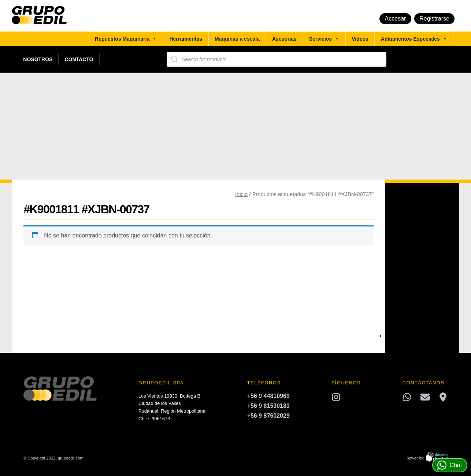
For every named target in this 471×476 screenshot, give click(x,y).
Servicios (324, 39)
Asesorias (284, 39)
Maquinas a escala (237, 39)
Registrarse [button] (434, 19)
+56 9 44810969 (268, 396)
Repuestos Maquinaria (126, 39)
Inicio (241, 194)
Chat (450, 465)
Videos (360, 39)
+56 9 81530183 (268, 406)
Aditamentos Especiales (414, 39)
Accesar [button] (396, 19)
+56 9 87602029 (268, 416)
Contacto (79, 59)
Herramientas (186, 39)
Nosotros (38, 59)
